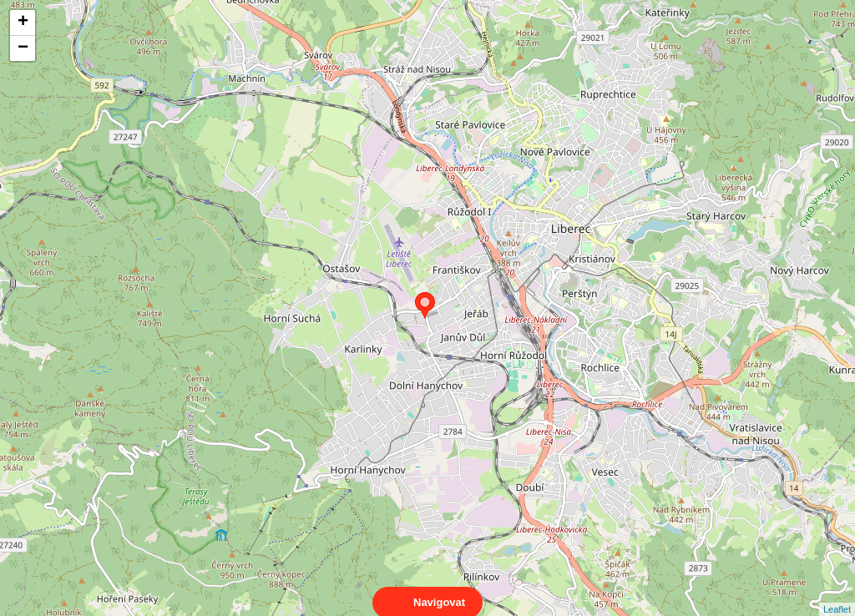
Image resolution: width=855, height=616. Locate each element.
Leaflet (837, 594)
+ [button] (23, 23)
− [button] (23, 48)
